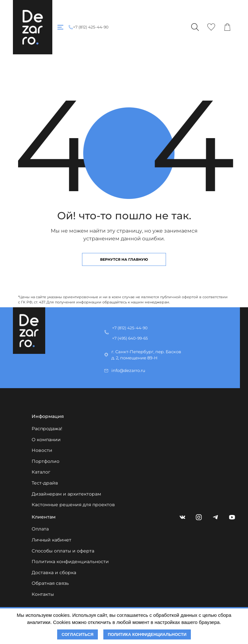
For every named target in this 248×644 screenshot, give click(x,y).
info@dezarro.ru (128, 371)
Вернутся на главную (124, 259)
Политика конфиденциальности (70, 562)
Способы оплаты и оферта (63, 551)
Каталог (41, 472)
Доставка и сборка (54, 573)
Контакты (43, 594)
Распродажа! (47, 429)
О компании (46, 440)
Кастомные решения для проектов (73, 505)
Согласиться (78, 634)
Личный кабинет (52, 540)
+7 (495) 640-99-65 (130, 338)
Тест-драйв (45, 483)
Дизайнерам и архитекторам (66, 494)
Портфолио (46, 461)
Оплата (40, 529)
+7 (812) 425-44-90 (91, 27)
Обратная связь (50, 583)
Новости (42, 450)
